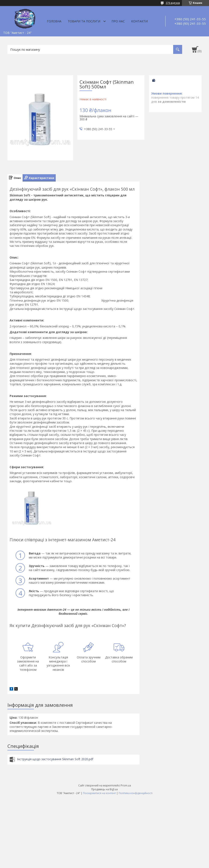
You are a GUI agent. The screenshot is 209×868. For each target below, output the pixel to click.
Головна (54, 21)
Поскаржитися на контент (99, 793)
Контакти (139, 21)
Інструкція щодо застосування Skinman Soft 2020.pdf (55, 759)
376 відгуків (173, 3)
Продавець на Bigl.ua (104, 789)
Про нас (118, 21)
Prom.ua (126, 785)
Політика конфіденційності (136, 793)
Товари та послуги (84, 21)
